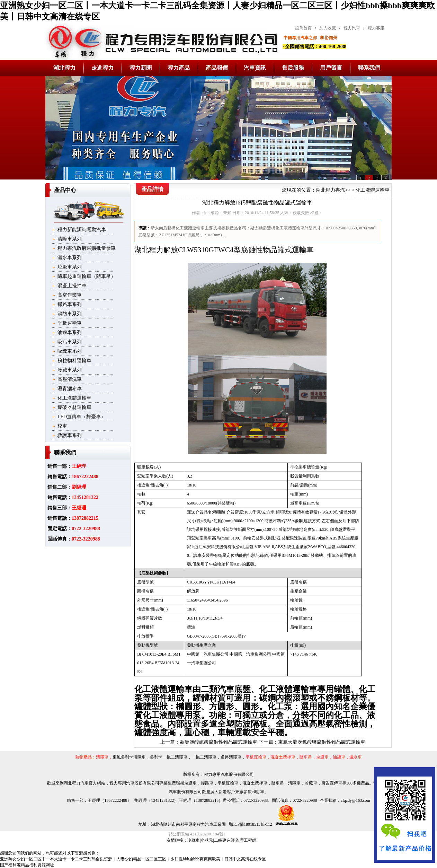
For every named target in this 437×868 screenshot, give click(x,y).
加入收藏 (328, 28)
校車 (62, 426)
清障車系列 (70, 239)
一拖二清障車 (204, 757)
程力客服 (376, 28)
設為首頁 (303, 28)
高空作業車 (70, 295)
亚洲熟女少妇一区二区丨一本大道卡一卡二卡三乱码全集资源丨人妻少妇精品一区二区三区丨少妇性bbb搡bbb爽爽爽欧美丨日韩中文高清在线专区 (133, 859)
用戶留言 (331, 68)
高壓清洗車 (70, 379)
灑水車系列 (70, 258)
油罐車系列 (70, 332)
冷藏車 (194, 840)
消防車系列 (70, 314)
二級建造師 (224, 840)
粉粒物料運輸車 (74, 361)
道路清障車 (231, 757)
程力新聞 (141, 68)
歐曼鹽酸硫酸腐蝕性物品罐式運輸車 (218, 742)
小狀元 (207, 840)
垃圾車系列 (70, 267)
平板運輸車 (70, 323)
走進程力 (102, 68)
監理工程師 (246, 840)
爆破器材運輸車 (74, 407)
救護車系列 (70, 435)
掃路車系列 (70, 304)
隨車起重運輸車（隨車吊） (87, 276)
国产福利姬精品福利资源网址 (27, 865)
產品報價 (217, 68)
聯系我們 (369, 68)
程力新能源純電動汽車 (82, 230)
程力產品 (179, 68)
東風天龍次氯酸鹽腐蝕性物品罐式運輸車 (322, 742)
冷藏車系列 (70, 370)
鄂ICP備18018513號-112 (250, 824)
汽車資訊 (255, 68)
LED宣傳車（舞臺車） (82, 417)
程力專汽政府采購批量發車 (87, 248)
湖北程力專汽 (330, 190)
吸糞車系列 (70, 351)
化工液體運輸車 (74, 398)
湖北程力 (64, 68)
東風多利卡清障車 (129, 757)
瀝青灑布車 (70, 389)
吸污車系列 (70, 342)
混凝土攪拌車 (72, 286)
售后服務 (293, 68)
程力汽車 (352, 28)
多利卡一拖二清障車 (169, 757)
